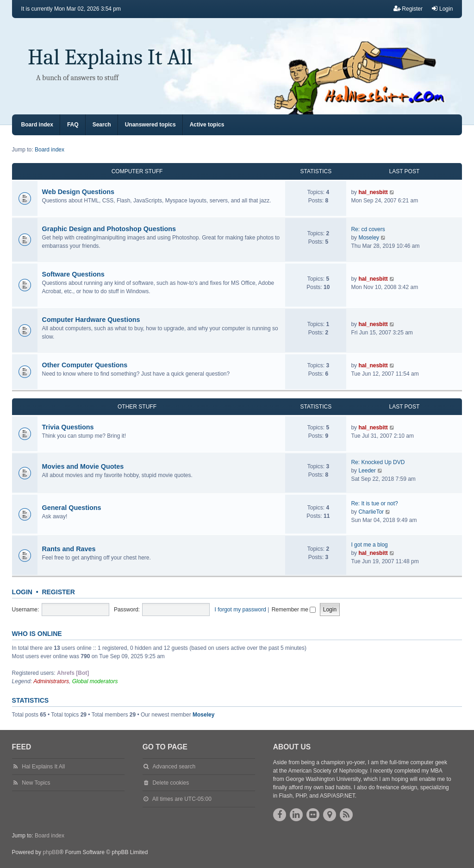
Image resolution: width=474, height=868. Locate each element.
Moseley (369, 238)
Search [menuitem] (102, 125)
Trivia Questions (68, 427)
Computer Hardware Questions (91, 320)
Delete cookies (171, 783)
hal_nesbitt (373, 192)
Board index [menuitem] (37, 125)
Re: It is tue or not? (374, 503)
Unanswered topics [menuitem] (150, 125)
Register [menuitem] (408, 9)
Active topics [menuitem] (207, 125)
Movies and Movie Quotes (83, 466)
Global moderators (95, 681)
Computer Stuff (137, 171)
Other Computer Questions (85, 365)
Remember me (294, 610)
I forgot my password (240, 610)
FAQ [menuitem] (73, 125)
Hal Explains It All (110, 57)
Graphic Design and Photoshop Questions (109, 229)
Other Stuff (137, 407)
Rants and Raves (69, 549)
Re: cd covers (368, 229)
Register (58, 592)
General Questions (72, 508)
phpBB (51, 852)
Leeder (367, 471)
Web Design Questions (78, 192)
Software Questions (73, 274)
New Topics (36, 783)
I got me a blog (369, 545)
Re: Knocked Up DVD (378, 462)
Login (22, 592)
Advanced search (174, 767)
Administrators (51, 681)
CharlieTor (371, 512)
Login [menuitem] (442, 9)
